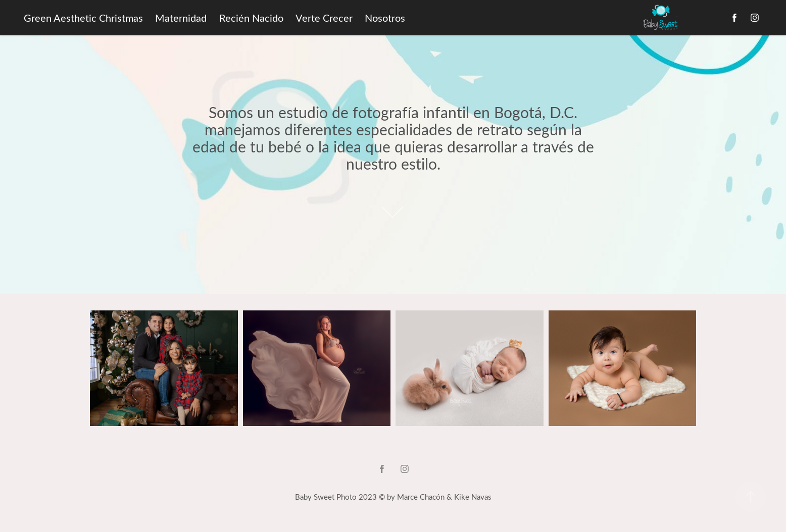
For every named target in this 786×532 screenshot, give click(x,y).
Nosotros (385, 17)
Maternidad (181, 17)
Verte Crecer (324, 17)
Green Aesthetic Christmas (83, 17)
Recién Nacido (251, 17)
